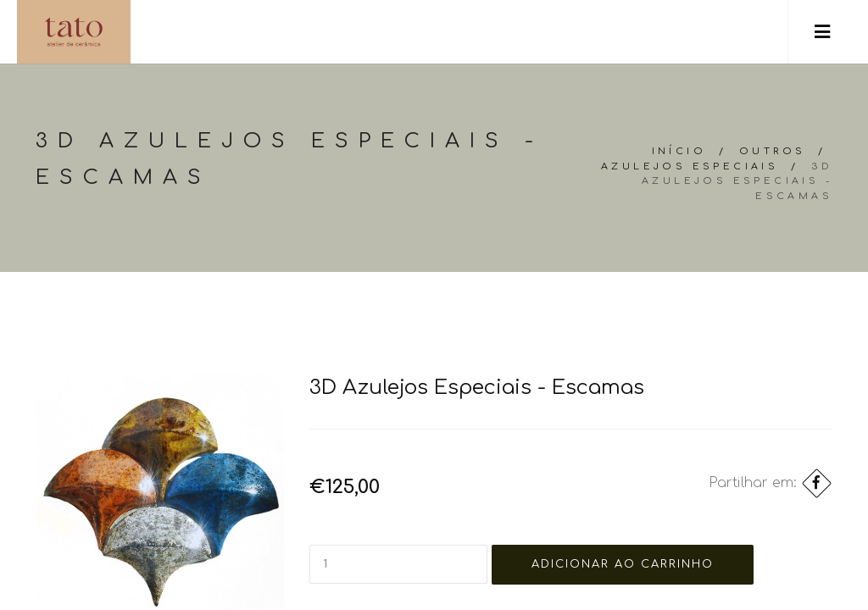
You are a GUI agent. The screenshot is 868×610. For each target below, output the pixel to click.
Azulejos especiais (690, 166)
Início (679, 151)
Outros (772, 151)
